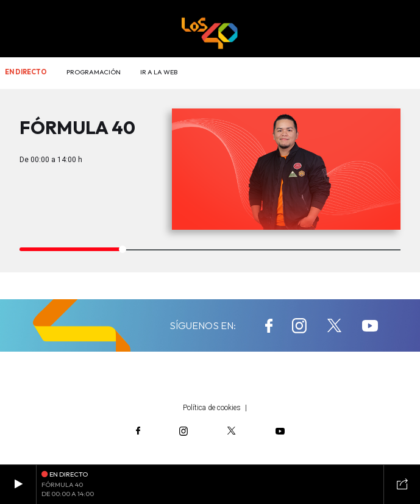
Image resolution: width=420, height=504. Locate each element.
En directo (26, 72)
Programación (94, 72)
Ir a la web (159, 72)
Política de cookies (212, 408)
